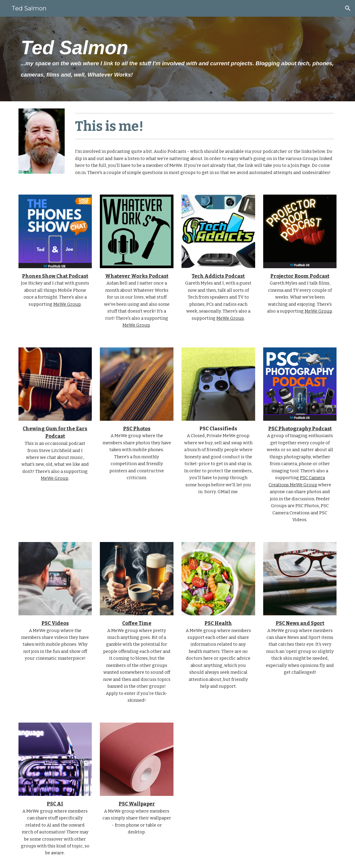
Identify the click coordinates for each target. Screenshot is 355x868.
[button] (348, 8)
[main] (178, 59)
